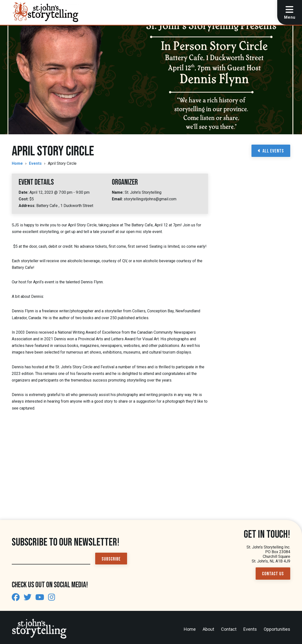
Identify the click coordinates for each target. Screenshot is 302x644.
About (208, 629)
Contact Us (273, 574)
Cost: (24, 199)
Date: (24, 192)
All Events (271, 151)
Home (17, 163)
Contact (229, 629)
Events (35, 163)
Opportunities (277, 629)
